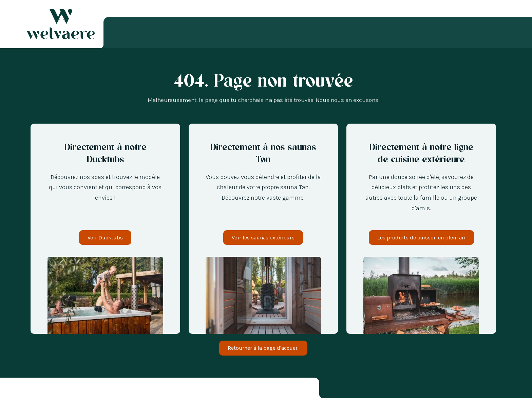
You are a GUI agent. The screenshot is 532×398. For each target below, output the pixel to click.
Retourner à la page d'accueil (263, 348)
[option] (17, 389)
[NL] (17, 389)
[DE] (37, 389)
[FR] (10, 389)
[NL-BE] (24, 389)
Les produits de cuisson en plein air (421, 238)
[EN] (44, 389)
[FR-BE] (31, 389)
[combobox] (10, 389)
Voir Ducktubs (105, 238)
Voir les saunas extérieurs (263, 238)
